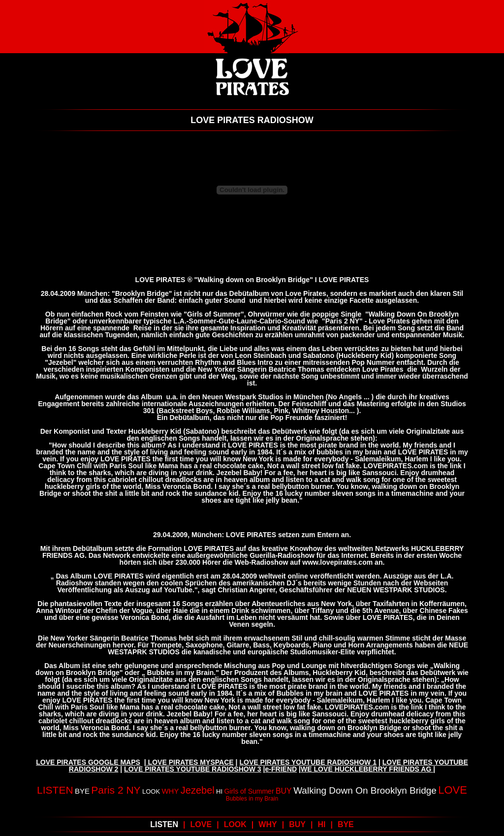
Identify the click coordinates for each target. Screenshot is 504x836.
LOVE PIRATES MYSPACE (190, 762)
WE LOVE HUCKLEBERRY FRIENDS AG (367, 769)
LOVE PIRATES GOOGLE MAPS (88, 762)
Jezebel (198, 790)
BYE (82, 791)
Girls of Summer (249, 791)
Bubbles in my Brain (252, 799)
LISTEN (55, 790)
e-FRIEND (281, 769)
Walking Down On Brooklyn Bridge (365, 790)
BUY (284, 791)
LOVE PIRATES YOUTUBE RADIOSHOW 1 (308, 762)
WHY (170, 791)
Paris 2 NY (116, 790)
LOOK (151, 791)
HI (219, 791)
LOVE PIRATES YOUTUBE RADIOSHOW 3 (193, 769)
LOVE (453, 790)
